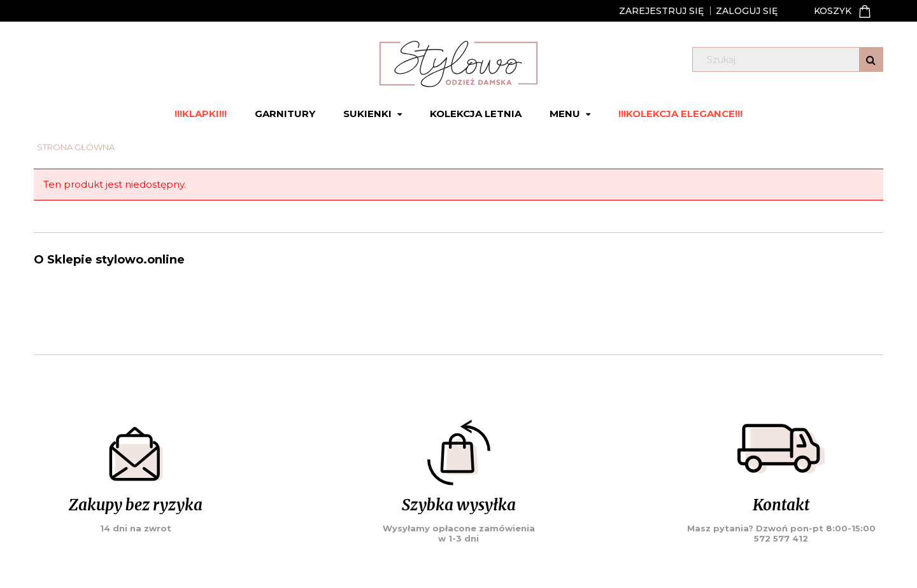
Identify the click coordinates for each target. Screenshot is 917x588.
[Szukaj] (871, 59)
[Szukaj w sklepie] (790, 60)
